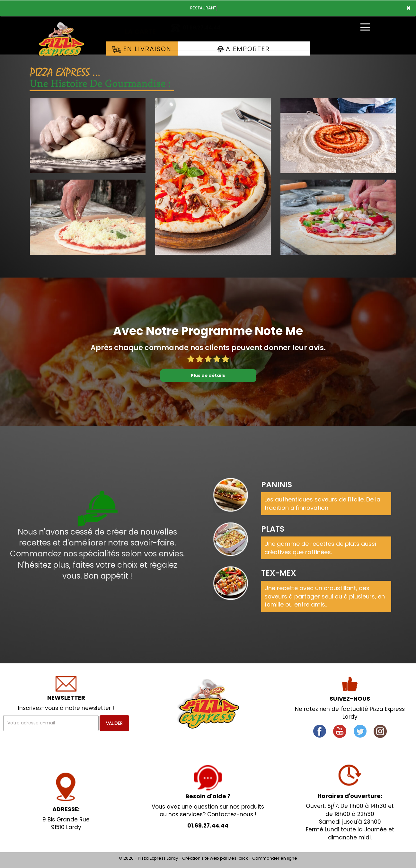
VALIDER (114, 723)
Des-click (238, 858)
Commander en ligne (275, 858)
